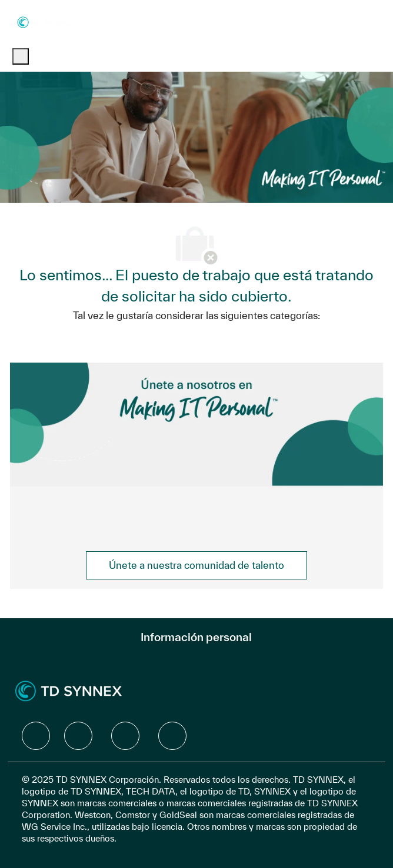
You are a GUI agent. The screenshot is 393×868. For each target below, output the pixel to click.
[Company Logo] (46, 21)
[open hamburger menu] (21, 56)
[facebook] (36, 736)
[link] (196, 565)
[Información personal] (196, 637)
